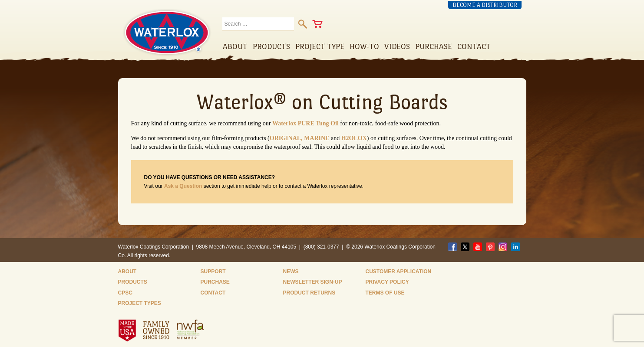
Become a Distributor (485, 5)
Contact (213, 293)
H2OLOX (354, 138)
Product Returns (309, 293)
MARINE (317, 138)
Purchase (215, 282)
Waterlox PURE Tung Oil (305, 123)
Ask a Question (183, 186)
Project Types (140, 303)
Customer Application (399, 272)
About (127, 272)
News (291, 272)
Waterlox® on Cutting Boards (322, 102)
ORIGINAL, (287, 138)
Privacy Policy (387, 282)
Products (133, 282)
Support (213, 272)
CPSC (125, 293)
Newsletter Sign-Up (313, 282)
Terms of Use (385, 293)
